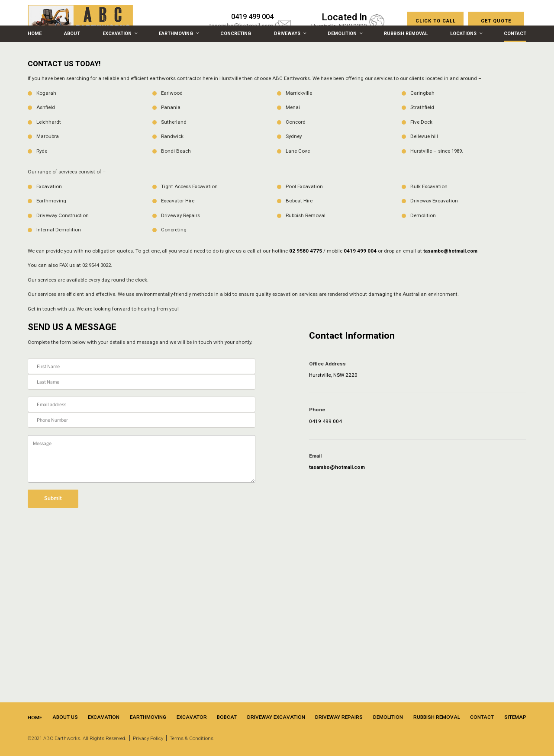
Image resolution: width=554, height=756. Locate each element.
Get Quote (496, 21)
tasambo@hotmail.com (450, 251)
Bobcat (227, 717)
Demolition (345, 34)
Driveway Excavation (276, 717)
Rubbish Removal (406, 34)
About (72, 34)
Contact (515, 34)
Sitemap (515, 717)
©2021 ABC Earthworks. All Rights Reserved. (77, 738)
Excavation (119, 34)
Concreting (236, 34)
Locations (466, 34)
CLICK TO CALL (436, 21)
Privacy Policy (148, 738)
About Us (65, 717)
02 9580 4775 (306, 251)
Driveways (290, 34)
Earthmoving (178, 34)
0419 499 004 (360, 251)
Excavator (192, 717)
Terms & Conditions (192, 738)
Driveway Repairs (339, 717)
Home (35, 34)
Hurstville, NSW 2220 (333, 375)
